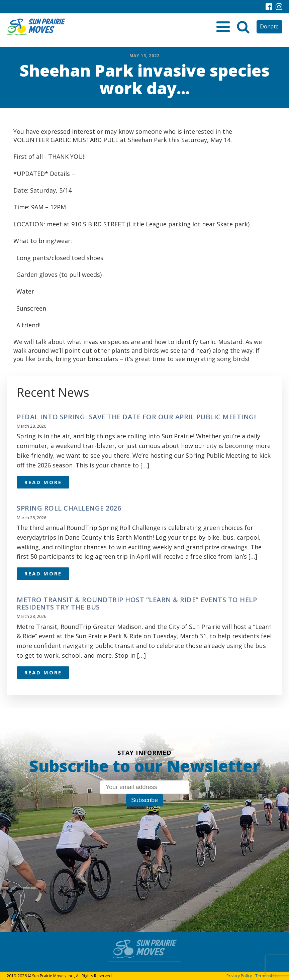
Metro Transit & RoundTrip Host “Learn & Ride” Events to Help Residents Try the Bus (137, 604)
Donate (269, 26)
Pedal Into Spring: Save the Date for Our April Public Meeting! (136, 417)
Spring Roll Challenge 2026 (69, 508)
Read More (43, 482)
